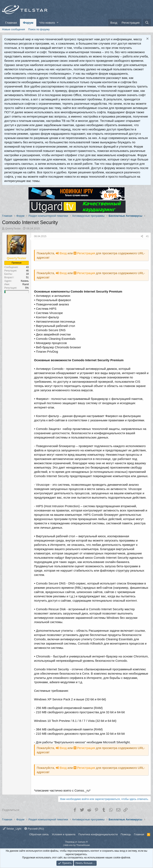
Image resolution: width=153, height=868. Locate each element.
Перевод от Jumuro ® (76, 842)
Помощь (126, 834)
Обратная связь (39, 834)
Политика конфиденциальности (98, 834)
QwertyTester (13, 228)
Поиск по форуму (39, 29)
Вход (62, 253)
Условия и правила (64, 834)
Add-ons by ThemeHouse (77, 845)
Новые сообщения (14, 29)
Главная (11, 23)
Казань (25, 281)
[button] (58, 23)
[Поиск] (147, 23)
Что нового (47, 23)
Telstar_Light (12, 829)
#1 (147, 236)
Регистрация (85, 253)
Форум (28, 23)
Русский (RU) (34, 829)
